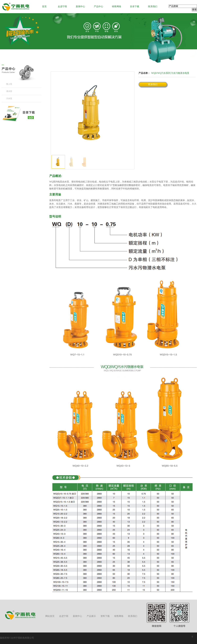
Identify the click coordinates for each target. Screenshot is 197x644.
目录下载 (135, 6)
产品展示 (91, 616)
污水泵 (9, 98)
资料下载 (105, 616)
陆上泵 (9, 84)
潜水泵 (9, 91)
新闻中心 (80, 6)
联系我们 (153, 6)
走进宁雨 (62, 6)
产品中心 (98, 6)
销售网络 (117, 6)
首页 (44, 6)
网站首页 (50, 616)
